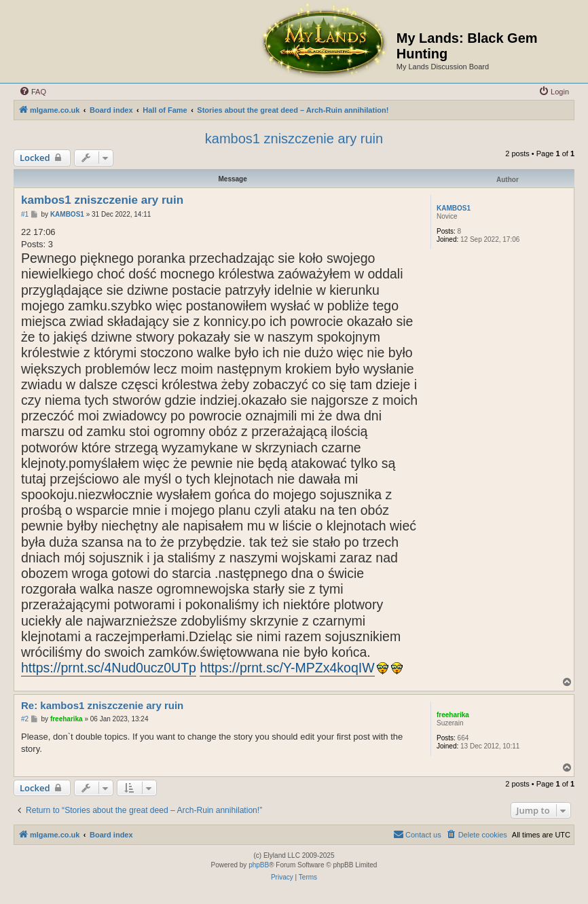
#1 (25, 214)
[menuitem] (33, 92)
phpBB (259, 865)
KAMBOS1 (454, 208)
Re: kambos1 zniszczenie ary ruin (102, 705)
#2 (25, 719)
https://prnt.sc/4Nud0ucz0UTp (109, 668)
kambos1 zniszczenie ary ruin (294, 139)
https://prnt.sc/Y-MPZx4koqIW (287, 668)
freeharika (453, 715)
